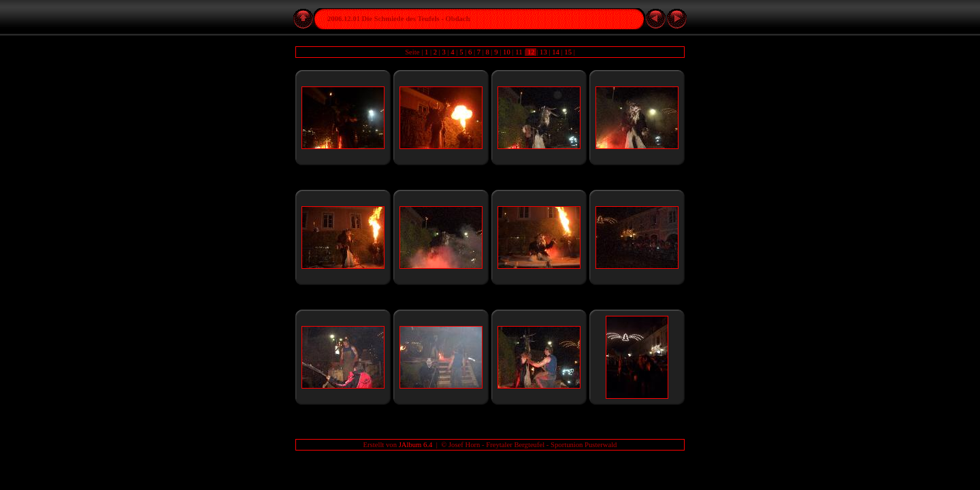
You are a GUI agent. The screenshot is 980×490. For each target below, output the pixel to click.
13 (543, 52)
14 (556, 52)
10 (506, 52)
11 (519, 52)
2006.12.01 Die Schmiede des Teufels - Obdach (399, 19)
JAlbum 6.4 (416, 445)
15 (568, 52)
